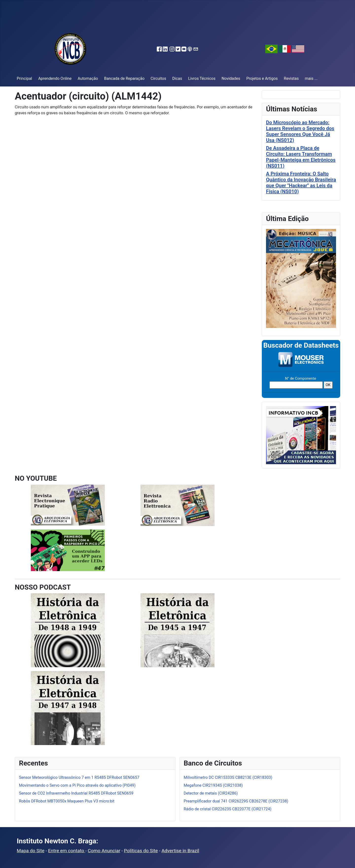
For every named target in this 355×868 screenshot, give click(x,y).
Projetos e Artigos (262, 78)
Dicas (177, 78)
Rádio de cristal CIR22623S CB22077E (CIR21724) (228, 809)
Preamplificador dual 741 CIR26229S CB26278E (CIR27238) (236, 801)
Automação (88, 78)
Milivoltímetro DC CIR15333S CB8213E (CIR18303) (228, 777)
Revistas (291, 78)
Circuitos (158, 78)
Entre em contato (67, 851)
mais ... (311, 78)
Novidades (231, 78)
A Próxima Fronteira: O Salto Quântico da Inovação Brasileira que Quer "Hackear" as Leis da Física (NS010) (301, 183)
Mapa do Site (31, 851)
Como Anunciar (104, 851)
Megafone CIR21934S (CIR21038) (213, 785)
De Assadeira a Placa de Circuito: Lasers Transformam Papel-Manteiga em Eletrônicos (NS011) (301, 157)
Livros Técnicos (202, 78)
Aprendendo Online (55, 78)
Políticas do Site (141, 851)
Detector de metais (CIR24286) (211, 793)
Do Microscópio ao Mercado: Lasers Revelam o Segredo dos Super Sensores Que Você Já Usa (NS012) (300, 131)
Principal (24, 78)
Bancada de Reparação (124, 78)
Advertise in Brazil (180, 851)
